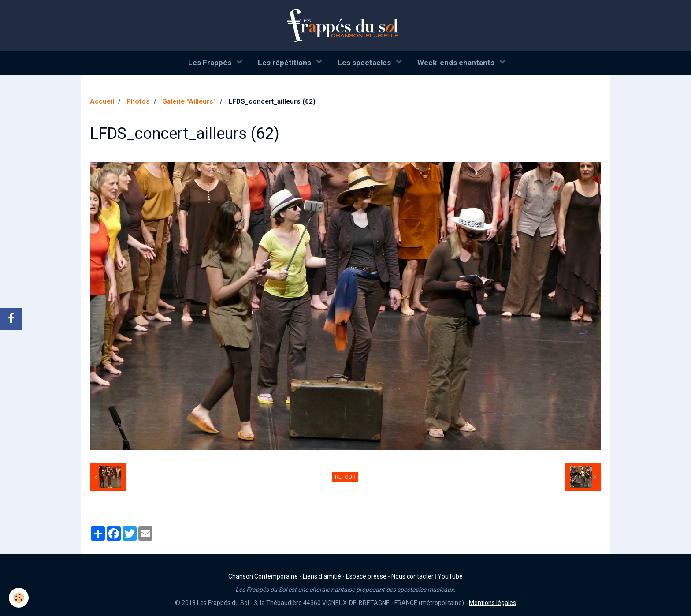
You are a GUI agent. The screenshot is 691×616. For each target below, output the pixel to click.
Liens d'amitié (322, 576)
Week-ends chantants (457, 63)
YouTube (450, 576)
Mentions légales (492, 603)
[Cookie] (19, 598)
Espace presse (366, 576)
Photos (138, 101)
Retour (345, 477)
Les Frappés (211, 63)
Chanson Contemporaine (263, 576)
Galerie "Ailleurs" (189, 101)
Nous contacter (412, 576)
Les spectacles (365, 63)
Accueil (102, 101)
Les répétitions (285, 63)
